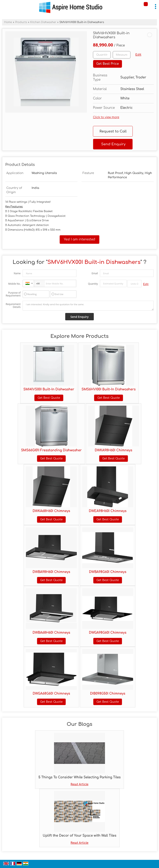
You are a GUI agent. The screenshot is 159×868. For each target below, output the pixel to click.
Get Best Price (108, 64)
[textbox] (122, 55)
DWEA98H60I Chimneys (108, 511)
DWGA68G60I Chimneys (51, 694)
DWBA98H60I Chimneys (51, 572)
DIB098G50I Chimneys (108, 694)
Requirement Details (13, 306)
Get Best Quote (49, 398)
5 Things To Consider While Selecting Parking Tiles (79, 777)
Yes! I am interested (79, 239)
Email (95, 273)
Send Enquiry (113, 144)
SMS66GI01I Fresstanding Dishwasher (51, 450)
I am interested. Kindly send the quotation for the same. (88, 306)
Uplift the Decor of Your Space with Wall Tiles (79, 836)
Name (17, 273)
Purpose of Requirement (13, 294)
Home (8, 22)
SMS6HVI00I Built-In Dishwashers (109, 389)
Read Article (79, 784)
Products (21, 22)
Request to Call (113, 131)
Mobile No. (14, 284)
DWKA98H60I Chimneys (114, 450)
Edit (138, 55)
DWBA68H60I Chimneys (51, 633)
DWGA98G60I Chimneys (108, 633)
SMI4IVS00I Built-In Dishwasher (49, 389)
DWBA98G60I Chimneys (108, 572)
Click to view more (106, 117)
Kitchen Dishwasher (43, 22)
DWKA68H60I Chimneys (51, 511)
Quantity (93, 284)
